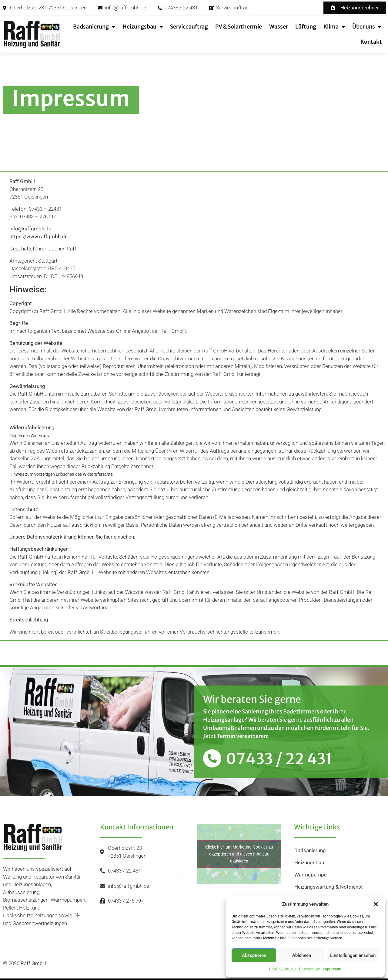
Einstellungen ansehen (353, 955)
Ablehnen (302, 955)
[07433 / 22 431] (212, 758)
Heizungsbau (143, 27)
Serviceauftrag (189, 27)
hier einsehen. (120, 537)
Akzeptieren (254, 955)
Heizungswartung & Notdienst (329, 887)
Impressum (332, 969)
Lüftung (306, 27)
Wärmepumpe (311, 875)
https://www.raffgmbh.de (38, 236)
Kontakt (371, 42)
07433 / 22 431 (279, 759)
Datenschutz (309, 969)
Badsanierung (94, 27)
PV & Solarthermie (239, 27)
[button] (376, 904)
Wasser (279, 27)
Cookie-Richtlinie (283, 969)
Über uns (367, 27)
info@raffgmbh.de (30, 229)
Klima (334, 27)
